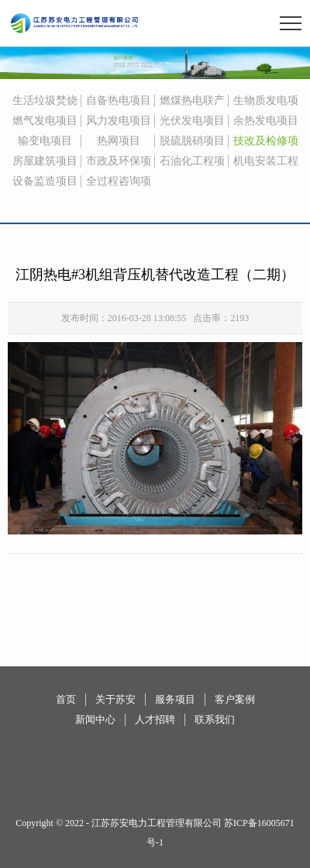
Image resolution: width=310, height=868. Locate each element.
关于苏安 (115, 699)
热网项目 (119, 141)
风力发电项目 (119, 121)
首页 (66, 699)
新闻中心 (95, 719)
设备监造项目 (45, 181)
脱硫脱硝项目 (192, 141)
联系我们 (215, 719)
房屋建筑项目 (45, 161)
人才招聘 (155, 719)
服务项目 (175, 699)
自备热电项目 (119, 100)
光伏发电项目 (192, 121)
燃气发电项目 (45, 121)
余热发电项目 (266, 121)
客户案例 (235, 699)
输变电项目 (45, 141)
